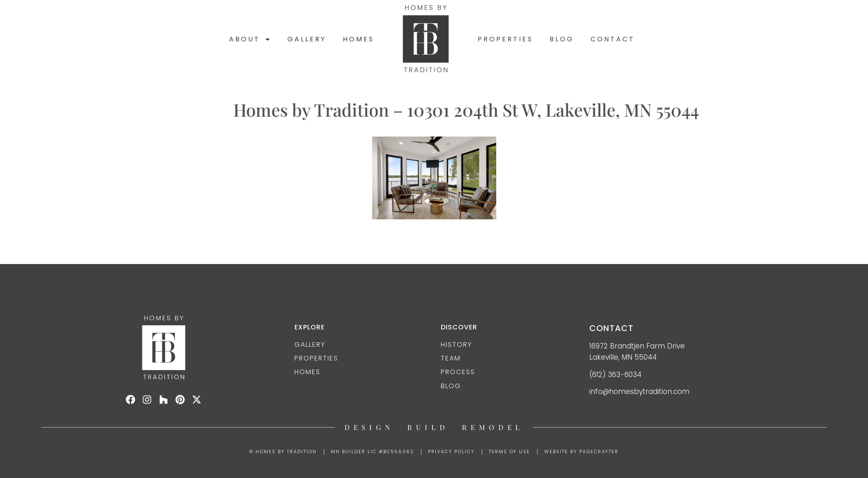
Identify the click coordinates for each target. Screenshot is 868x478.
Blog (562, 39)
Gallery (307, 39)
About (250, 39)
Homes (359, 39)
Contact (613, 39)
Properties (505, 39)
